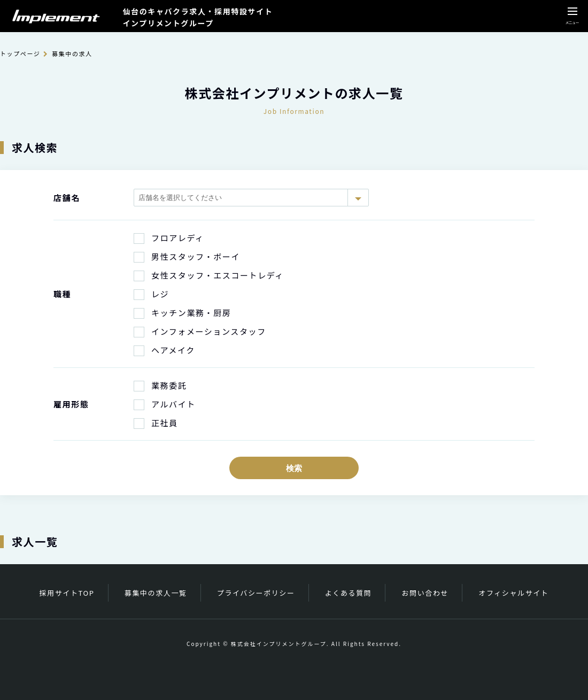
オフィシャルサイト (513, 593)
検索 (294, 468)
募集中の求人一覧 (156, 593)
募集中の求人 (72, 53)
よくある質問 (349, 593)
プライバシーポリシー (256, 593)
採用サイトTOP (67, 593)
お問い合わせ (425, 593)
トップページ (20, 53)
